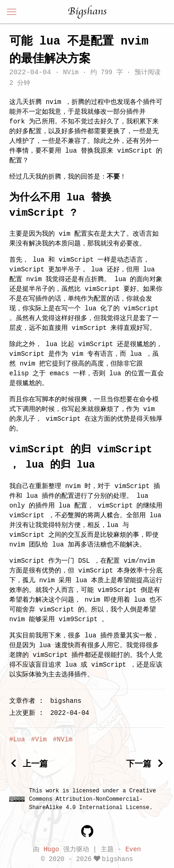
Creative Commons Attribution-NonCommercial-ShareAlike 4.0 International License (93, 799)
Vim (41, 740)
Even (133, 849)
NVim (71, 73)
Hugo (52, 849)
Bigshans (87, 12)
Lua (19, 740)
